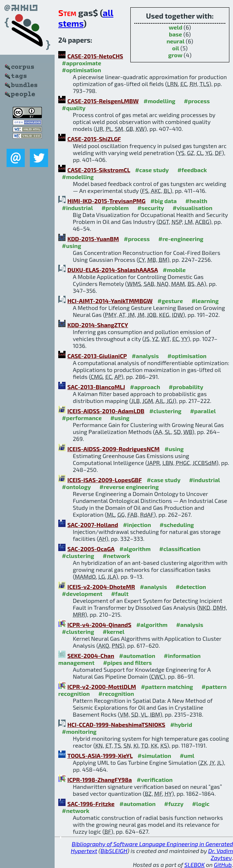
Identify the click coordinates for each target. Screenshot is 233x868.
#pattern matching (167, 687)
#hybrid (181, 724)
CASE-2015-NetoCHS (95, 56)
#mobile (174, 270)
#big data (163, 201)
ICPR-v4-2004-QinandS (99, 625)
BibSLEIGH (114, 851)
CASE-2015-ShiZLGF (94, 139)
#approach (145, 387)
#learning (205, 301)
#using (72, 246)
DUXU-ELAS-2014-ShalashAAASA (113, 270)
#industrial (77, 208)
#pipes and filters (127, 662)
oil (176, 48)
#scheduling (177, 525)
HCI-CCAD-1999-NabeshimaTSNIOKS (116, 724)
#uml (187, 755)
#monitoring (79, 731)
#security (151, 208)
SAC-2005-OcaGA (91, 549)
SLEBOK (194, 865)
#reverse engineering (129, 487)
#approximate (82, 63)
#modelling (159, 101)
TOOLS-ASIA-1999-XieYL (100, 755)
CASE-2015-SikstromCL (99, 170)
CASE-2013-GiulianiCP (97, 356)
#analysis (145, 356)
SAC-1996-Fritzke (91, 804)
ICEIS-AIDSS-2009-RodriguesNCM (113, 449)
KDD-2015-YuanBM (93, 239)
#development (82, 594)
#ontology (76, 487)
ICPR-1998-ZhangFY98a (100, 780)
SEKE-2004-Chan (91, 656)
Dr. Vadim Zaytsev (221, 854)
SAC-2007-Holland (93, 525)
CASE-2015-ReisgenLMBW (103, 101)
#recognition (116, 693)
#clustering (165, 411)
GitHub (223, 865)
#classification (180, 549)
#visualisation (192, 208)
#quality (74, 108)
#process (197, 101)
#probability (186, 387)
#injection (137, 525)
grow (175, 55)
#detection (191, 587)
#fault (120, 594)
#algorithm (135, 549)
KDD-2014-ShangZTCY (98, 325)
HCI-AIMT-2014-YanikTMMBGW (110, 301)
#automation (137, 656)
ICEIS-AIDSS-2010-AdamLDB (106, 411)
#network (116, 556)
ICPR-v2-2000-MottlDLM (102, 687)
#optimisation (82, 70)
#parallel (203, 411)
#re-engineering (181, 239)
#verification (155, 780)
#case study (152, 170)
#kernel (114, 631)
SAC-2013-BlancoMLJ (96, 387)
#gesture (170, 301)
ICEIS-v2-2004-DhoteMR (101, 587)
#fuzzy (174, 804)
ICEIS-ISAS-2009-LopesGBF (104, 480)
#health (196, 201)
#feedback (192, 170)
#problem (115, 208)
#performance (82, 418)
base (175, 34)
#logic (201, 804)
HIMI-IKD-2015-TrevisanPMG (106, 201)
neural (175, 41)
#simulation (154, 755)
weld (175, 27)
